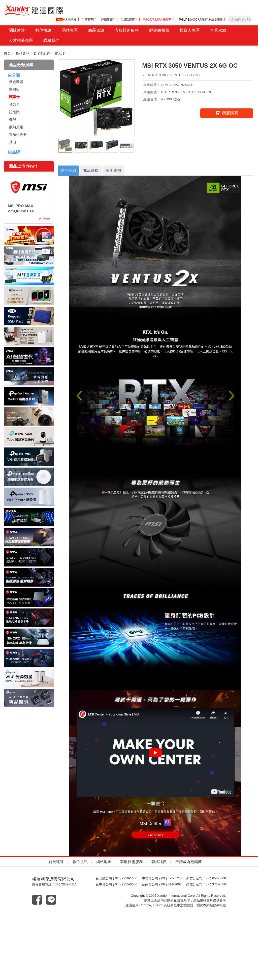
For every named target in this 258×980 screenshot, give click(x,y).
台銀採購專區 (129, 20)
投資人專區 (190, 30)
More (46, 218)
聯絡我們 (51, 40)
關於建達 (17, 30)
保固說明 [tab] (119, 171)
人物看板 (66, 19)
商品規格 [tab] (94, 171)
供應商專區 (89, 20)
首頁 (7, 53)
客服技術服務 (127, 30)
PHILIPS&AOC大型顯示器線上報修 (201, 20)
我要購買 (227, 113)
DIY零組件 (42, 53)
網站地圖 (104, 862)
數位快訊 (43, 30)
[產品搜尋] (249, 19)
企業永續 (218, 30)
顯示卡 (60, 53)
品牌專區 (70, 30)
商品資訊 (96, 30)
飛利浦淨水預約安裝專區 (158, 20)
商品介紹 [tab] (70, 171)
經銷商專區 (108, 20)
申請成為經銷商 (189, 862)
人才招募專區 (21, 40)
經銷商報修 (159, 30)
